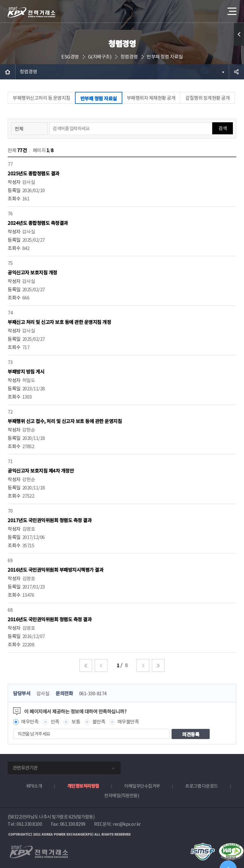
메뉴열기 (231, 9)
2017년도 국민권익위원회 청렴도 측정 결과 (50, 520)
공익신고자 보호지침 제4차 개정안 (41, 471)
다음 (143, 665)
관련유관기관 (25, 768)
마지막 (158, 665)
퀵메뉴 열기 (239, 34)
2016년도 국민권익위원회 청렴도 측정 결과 (50, 619)
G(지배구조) (100, 57)
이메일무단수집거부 (142, 786)
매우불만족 (128, 722)
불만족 (99, 722)
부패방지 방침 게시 (26, 371)
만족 (55, 722)
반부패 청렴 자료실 (165, 57)
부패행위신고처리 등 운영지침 (41, 98)
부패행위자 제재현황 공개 (151, 98)
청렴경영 (129, 57)
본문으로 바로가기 (0, 0)
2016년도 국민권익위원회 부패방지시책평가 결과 (55, 570)
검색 (223, 128)
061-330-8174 (93, 693)
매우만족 (30, 722)
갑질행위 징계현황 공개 (207, 98)
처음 (86, 665)
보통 (76, 722)
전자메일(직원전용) (122, 796)
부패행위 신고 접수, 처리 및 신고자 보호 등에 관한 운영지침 (65, 421)
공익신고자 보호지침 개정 (32, 272)
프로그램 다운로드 (202, 786)
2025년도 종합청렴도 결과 (34, 173)
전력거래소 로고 (31, 12)
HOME (8, 72)
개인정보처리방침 (83, 786)
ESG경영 (70, 57)
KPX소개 (34, 786)
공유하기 (236, 72)
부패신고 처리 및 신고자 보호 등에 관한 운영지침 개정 (59, 322)
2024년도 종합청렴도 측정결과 (38, 223)
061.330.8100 (29, 824)
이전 (101, 665)
